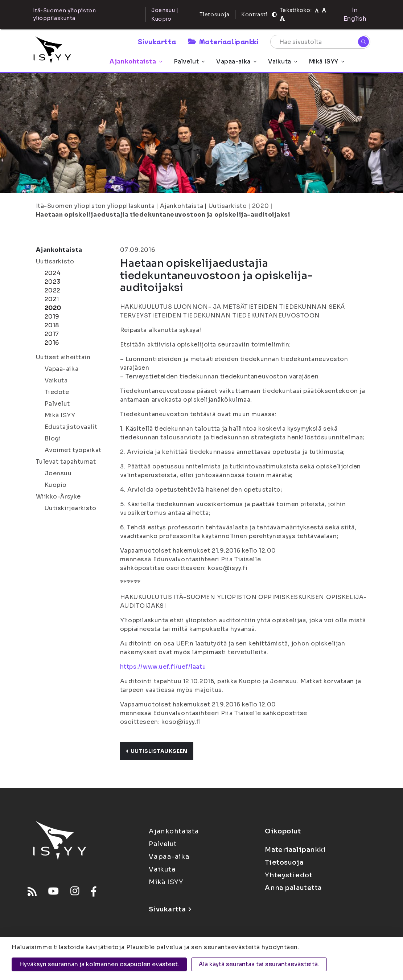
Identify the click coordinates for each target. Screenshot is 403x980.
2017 (52, 334)
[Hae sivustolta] (320, 42)
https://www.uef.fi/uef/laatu (163, 667)
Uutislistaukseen (157, 751)
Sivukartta (157, 41)
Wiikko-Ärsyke (58, 497)
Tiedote (57, 392)
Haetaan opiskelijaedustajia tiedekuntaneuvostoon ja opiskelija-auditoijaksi (163, 215)
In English (355, 14)
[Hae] (363, 42)
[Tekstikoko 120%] (282, 19)
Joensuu (58, 473)
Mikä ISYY (326, 61)
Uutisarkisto (228, 206)
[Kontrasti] (274, 15)
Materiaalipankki (223, 41)
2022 (53, 290)
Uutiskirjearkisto (71, 508)
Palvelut (189, 61)
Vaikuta (283, 61)
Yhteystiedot (289, 875)
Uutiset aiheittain (63, 357)
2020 (260, 206)
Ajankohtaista (136, 61)
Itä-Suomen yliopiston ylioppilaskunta (95, 206)
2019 (52, 317)
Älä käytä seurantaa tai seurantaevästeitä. (259, 964)
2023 (53, 282)
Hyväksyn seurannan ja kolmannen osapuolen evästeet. (99, 964)
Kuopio (56, 485)
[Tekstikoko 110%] (324, 10)
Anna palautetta (293, 888)
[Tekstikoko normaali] (317, 10)
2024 (53, 273)
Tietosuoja (215, 15)
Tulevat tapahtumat (66, 462)
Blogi (53, 438)
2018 (52, 325)
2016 (52, 343)
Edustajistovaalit (71, 427)
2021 (52, 299)
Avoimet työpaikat (73, 450)
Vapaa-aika (236, 61)
